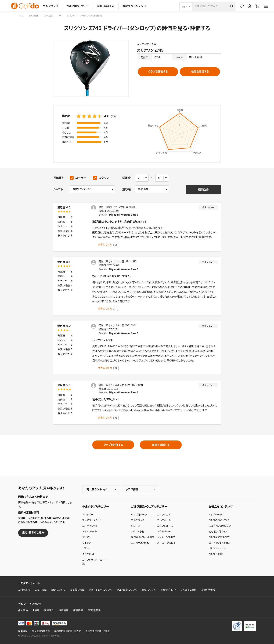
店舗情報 (78, 610)
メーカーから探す (167, 543)
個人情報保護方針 (41, 631)
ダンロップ (143, 44)
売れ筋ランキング (96, 489)
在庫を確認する (200, 72)
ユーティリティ (90, 526)
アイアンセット (90, 532)
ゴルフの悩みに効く (219, 520)
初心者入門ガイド (218, 532)
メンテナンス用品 (166, 537)
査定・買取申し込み (33, 533)
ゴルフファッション (218, 548)
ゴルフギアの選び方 (219, 537)
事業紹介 (49, 610)
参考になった (105, 244)
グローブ (136, 526)
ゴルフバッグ (138, 520)
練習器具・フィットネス (143, 537)
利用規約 (23, 631)
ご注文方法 (41, 590)
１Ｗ (154, 44)
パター (86, 548)
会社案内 (23, 610)
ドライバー (88, 515)
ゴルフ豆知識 (216, 554)
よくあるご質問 (189, 590)
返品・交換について (127, 590)
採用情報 (64, 610)
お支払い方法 (77, 590)
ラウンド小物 (138, 532)
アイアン (87, 537)
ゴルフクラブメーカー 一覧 (95, 562)
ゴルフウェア (164, 515)
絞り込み (203, 190)
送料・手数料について (101, 590)
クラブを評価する (158, 72)
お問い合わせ (208, 590)
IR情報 (36, 610)
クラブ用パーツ (139, 515)
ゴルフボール (164, 520)
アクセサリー (164, 532)
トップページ (215, 515)
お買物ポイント (168, 590)
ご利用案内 (24, 590)
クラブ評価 (132, 489)
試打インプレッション (219, 543)
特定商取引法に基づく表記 (68, 631)
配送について (58, 590)
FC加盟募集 (94, 610)
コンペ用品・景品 (140, 543)
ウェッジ (87, 543)
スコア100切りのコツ (220, 526)
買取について (149, 590)
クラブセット (89, 554)
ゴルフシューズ (165, 526)
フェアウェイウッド (92, 520)
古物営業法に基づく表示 (98, 631)
